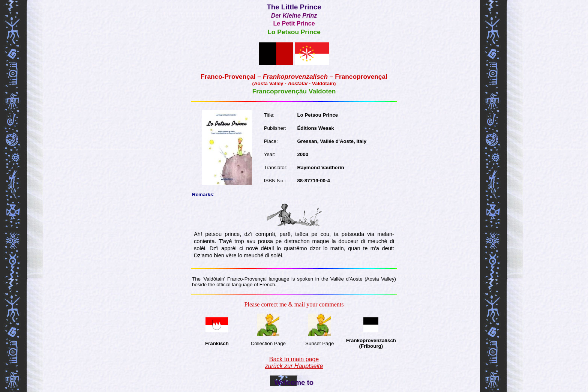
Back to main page (294, 363)
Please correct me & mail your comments (294, 304)
